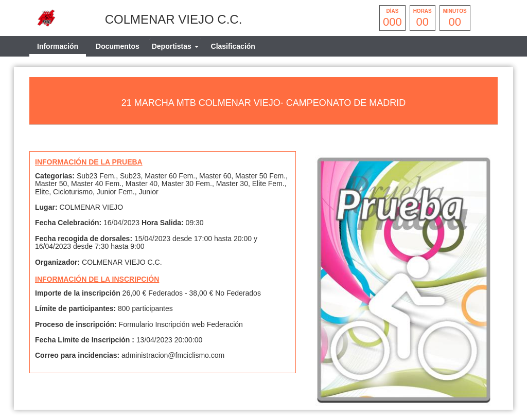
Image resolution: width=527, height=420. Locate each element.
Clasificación (233, 46)
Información (58, 46)
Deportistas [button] (175, 46)
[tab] (175, 46)
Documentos (118, 46)
